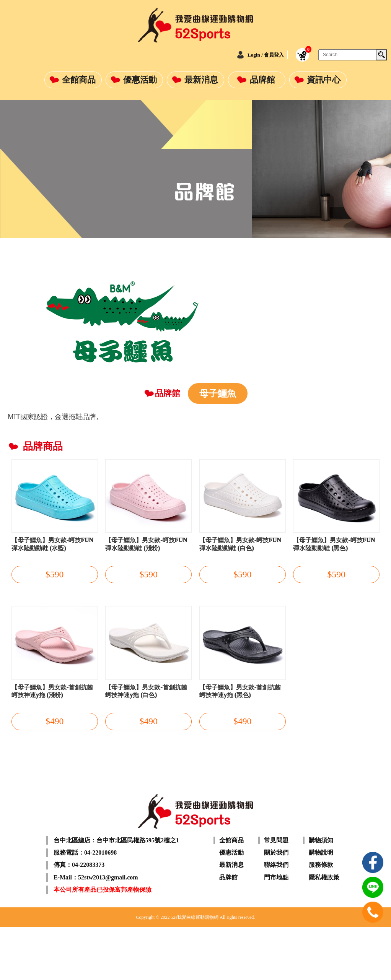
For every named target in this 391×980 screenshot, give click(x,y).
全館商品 (79, 80)
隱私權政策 (324, 930)
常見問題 (276, 893)
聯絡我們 (276, 917)
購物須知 (321, 893)
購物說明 (321, 905)
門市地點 (276, 930)
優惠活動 (140, 80)
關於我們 (276, 905)
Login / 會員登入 (255, 55)
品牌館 (262, 80)
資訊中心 (324, 80)
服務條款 (321, 917)
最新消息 (201, 80)
